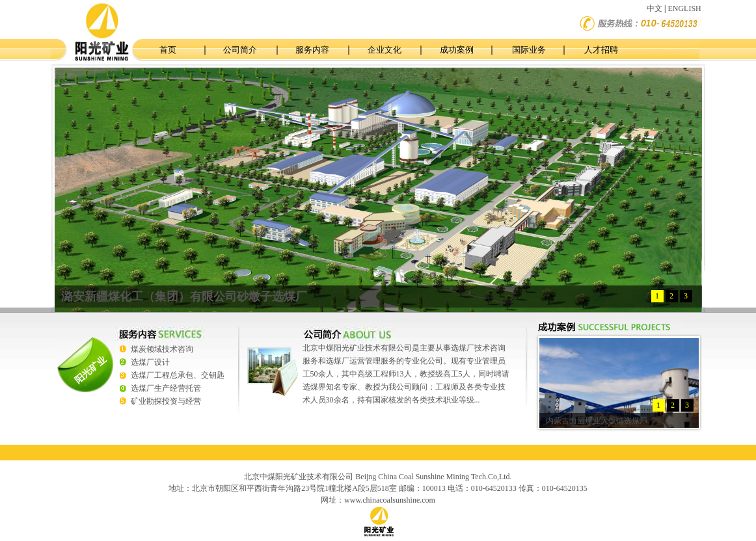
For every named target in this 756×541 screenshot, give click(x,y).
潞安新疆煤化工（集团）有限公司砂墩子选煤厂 (184, 297)
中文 (655, 8)
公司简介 (240, 50)
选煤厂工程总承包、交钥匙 (178, 375)
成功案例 (457, 50)
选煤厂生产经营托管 (166, 388)
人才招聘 (601, 50)
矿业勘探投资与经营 (166, 401)
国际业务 (529, 50)
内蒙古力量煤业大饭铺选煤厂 (597, 421)
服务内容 (312, 50)
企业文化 (385, 50)
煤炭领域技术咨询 (162, 349)
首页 (168, 50)
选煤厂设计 (150, 362)
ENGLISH (684, 8)
